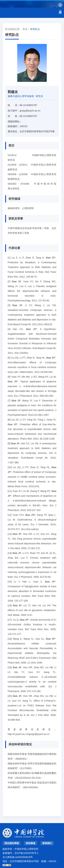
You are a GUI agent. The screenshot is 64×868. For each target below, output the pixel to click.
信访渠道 (31, 843)
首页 (25, 29)
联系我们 (47, 843)
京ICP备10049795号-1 (26, 853)
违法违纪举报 (12, 843)
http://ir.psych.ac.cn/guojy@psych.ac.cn (29, 734)
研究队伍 (35, 29)
